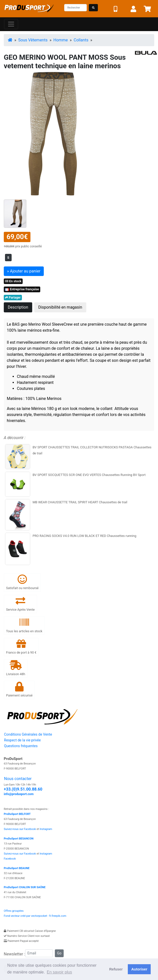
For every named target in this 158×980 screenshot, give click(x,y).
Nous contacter (18, 779)
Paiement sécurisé (19, 690)
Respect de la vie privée (22, 740)
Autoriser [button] (139, 969)
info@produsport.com (19, 794)
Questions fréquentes (21, 746)
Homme (61, 40)
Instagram (46, 829)
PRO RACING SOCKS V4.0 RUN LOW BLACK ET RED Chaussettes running (84, 536)
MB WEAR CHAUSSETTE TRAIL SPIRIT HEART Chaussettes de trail (80, 502)
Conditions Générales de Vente (28, 734)
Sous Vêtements (33, 40)
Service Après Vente (20, 604)
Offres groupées (14, 911)
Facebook (10, 859)
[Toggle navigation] (11, 24)
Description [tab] (18, 307)
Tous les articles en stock (24, 625)
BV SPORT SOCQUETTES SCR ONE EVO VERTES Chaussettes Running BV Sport (89, 475)
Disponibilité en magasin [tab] (60, 307)
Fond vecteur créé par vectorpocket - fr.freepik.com (35, 916)
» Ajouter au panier (24, 271)
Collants (81, 40)
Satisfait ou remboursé (22, 582)
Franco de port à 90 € (21, 647)
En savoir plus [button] (60, 972)
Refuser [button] (116, 969)
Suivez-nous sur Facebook (20, 829)
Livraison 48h (16, 668)
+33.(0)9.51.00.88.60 (23, 789)
